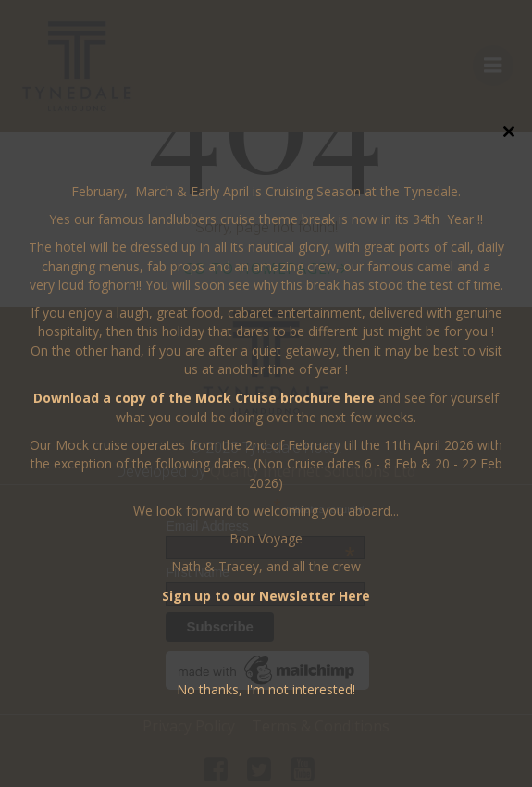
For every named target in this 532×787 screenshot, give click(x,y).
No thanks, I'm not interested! (266, 689)
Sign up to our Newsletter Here (266, 596)
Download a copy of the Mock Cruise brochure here (204, 398)
